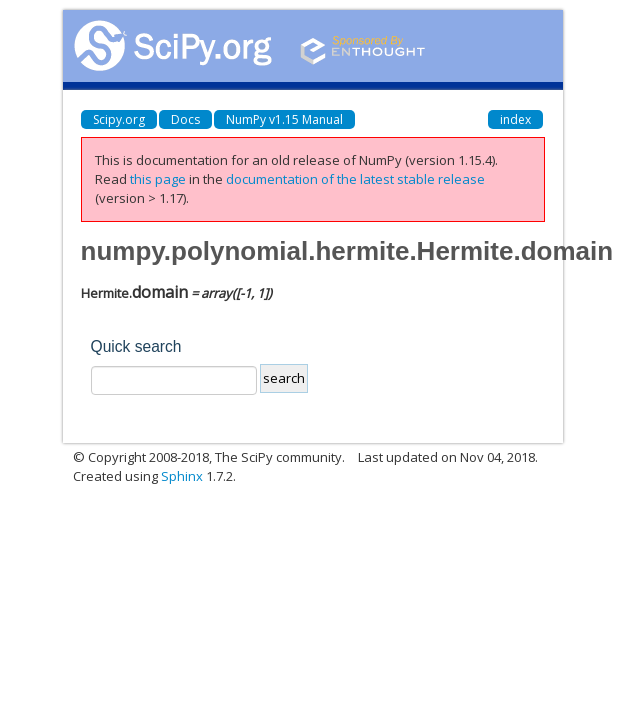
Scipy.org (119, 119)
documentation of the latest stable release (355, 179)
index (515, 119)
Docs (185, 119)
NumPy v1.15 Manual (284, 119)
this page (158, 179)
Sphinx (182, 476)
